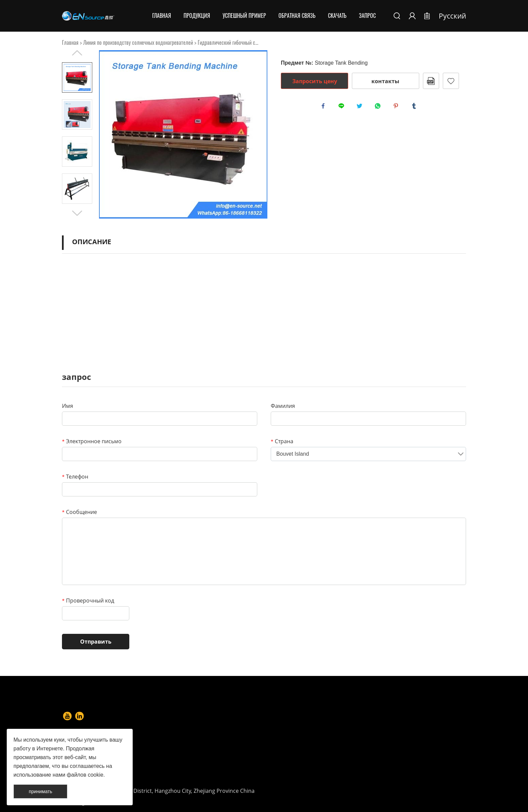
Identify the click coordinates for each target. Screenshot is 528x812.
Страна (282, 441)
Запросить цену (315, 81)
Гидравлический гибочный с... (228, 43)
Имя (68, 406)
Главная (162, 16)
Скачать (337, 16)
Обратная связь (297, 16)
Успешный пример (244, 16)
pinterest (397, 107)
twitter (361, 107)
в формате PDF (431, 81)
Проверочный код (88, 600)
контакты (385, 81)
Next (77, 213)
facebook (325, 107)
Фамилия (283, 406)
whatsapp (379, 107)
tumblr (416, 107)
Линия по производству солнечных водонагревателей (138, 43)
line (343, 107)
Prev (77, 53)
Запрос (367, 16)
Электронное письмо (92, 441)
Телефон (75, 477)
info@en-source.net (322, 767)
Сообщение (79, 512)
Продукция (197, 16)
